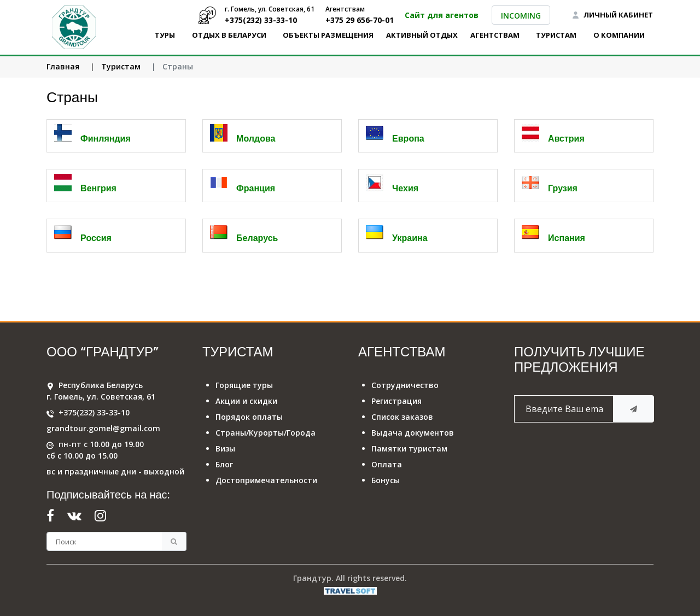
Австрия (566, 139)
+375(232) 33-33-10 (94, 412)
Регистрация (396, 401)
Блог (224, 464)
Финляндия (106, 139)
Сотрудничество (405, 385)
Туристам (121, 66)
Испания (567, 238)
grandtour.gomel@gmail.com (103, 428)
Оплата (387, 464)
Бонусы (386, 480)
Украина (410, 238)
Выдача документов (413, 433)
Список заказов (402, 417)
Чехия (405, 188)
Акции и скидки (246, 401)
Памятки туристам (409, 448)
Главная (63, 66)
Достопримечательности (266, 480)
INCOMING (521, 16)
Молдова (256, 139)
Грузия (563, 188)
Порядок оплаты (249, 417)
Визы (225, 448)
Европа (408, 139)
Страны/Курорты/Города (266, 433)
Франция (256, 188)
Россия (96, 238)
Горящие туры (244, 385)
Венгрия (98, 188)
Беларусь (257, 238)
